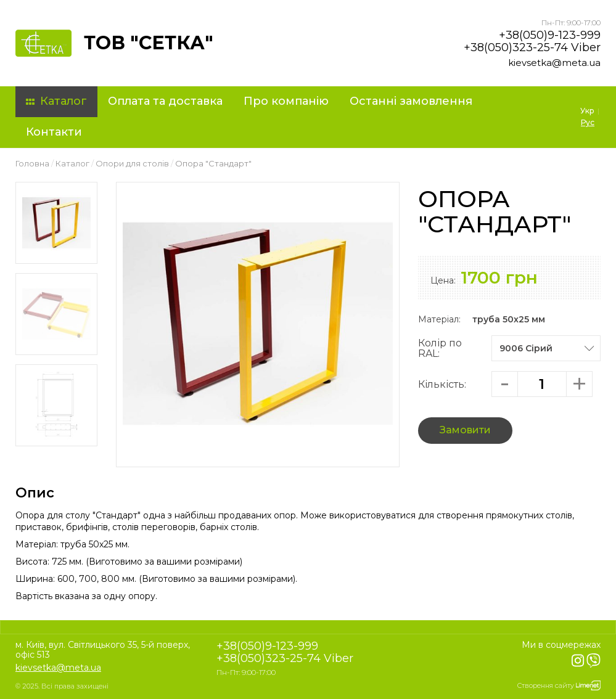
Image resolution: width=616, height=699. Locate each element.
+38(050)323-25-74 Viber (532, 47)
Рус (588, 122)
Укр (587, 111)
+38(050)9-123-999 (550, 35)
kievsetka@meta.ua (554, 63)
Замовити (465, 430)
